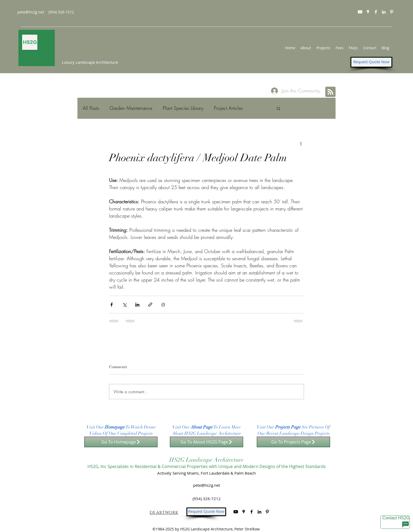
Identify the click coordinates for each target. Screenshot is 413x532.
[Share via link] (150, 305)
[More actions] (301, 143)
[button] (279, 108)
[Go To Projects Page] (293, 442)
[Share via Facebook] (112, 305)
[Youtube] (360, 12)
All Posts (91, 108)
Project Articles (228, 108)
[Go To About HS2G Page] (206, 442)
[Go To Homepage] (121, 442)
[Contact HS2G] (395, 522)
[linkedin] (384, 12)
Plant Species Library (183, 108)
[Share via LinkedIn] (137, 305)
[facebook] (376, 12)
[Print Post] (163, 305)
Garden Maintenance (131, 108)
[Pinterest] (392, 12)
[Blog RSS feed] (330, 92)
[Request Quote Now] (371, 62)
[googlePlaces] (368, 12)
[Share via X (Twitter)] (124, 305)
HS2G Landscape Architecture (206, 460)
